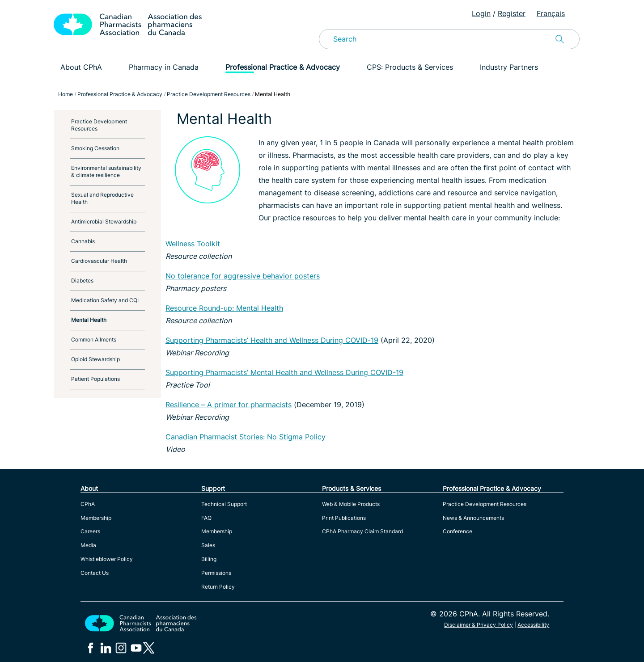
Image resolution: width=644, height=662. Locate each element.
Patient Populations (95, 379)
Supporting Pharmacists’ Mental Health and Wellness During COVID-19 (284, 372)
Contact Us (95, 573)
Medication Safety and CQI (105, 300)
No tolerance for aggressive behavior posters (243, 276)
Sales (208, 545)
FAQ (206, 518)
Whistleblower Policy (107, 559)
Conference (458, 531)
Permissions (216, 573)
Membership (96, 518)
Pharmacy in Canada (164, 67)
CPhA (88, 504)
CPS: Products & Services (410, 67)
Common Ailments (94, 339)
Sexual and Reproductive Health (102, 198)
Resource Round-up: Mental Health (224, 308)
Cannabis (83, 241)
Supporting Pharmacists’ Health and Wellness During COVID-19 (272, 340)
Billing (209, 559)
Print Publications (344, 518)
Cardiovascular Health (99, 261)
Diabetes (82, 280)
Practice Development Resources (99, 125)
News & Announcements (473, 518)
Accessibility (533, 625)
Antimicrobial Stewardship (104, 221)
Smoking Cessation (95, 148)
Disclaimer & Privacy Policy (479, 625)
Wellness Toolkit (193, 244)
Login (481, 13)
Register (512, 13)
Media (88, 545)
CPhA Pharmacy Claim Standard (362, 531)
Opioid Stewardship (95, 359)
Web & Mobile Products (351, 504)
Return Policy (218, 587)
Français (551, 13)
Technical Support (224, 504)
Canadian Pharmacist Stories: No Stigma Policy (246, 437)
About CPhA (81, 67)
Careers (90, 531)
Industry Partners (509, 67)
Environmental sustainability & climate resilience (106, 171)
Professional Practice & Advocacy (283, 67)
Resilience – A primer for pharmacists (229, 405)
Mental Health (89, 320)
